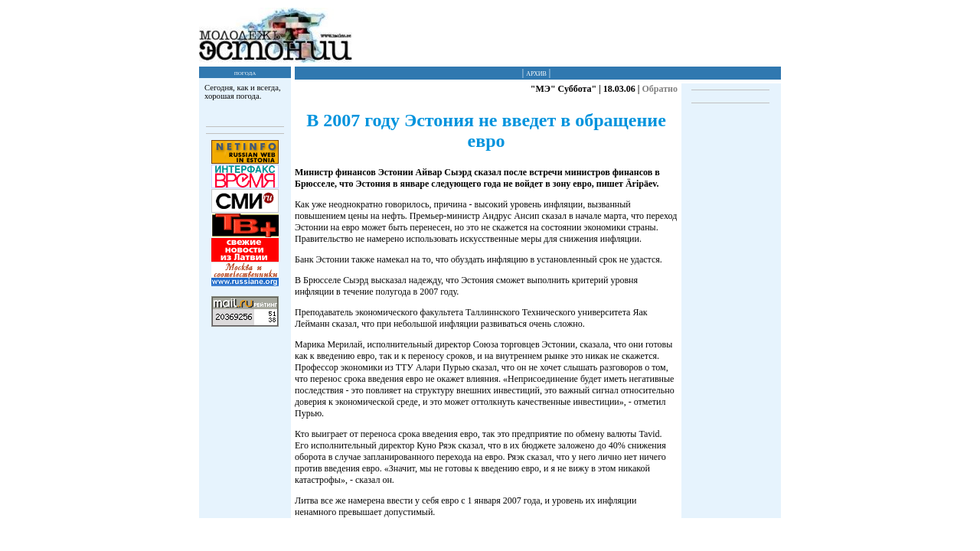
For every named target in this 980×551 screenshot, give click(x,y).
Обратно (660, 89)
